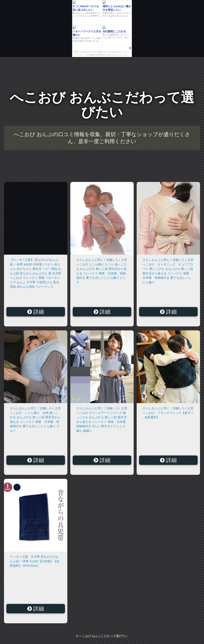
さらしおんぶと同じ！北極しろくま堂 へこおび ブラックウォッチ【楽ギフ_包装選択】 (170, 413)
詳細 (36, 312)
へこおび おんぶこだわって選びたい (102, 105)
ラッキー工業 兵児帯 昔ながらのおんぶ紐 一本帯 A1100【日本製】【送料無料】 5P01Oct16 (35, 561)
